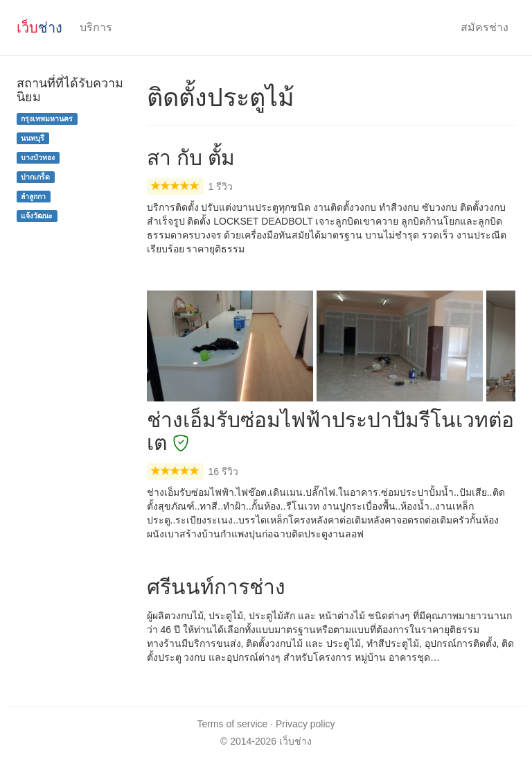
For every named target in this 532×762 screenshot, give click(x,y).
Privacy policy (305, 724)
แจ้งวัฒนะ (37, 216)
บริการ (96, 27)
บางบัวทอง (38, 157)
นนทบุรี (33, 138)
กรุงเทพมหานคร (47, 119)
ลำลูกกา (33, 196)
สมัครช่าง (485, 27)
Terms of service (232, 724)
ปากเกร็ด (35, 177)
